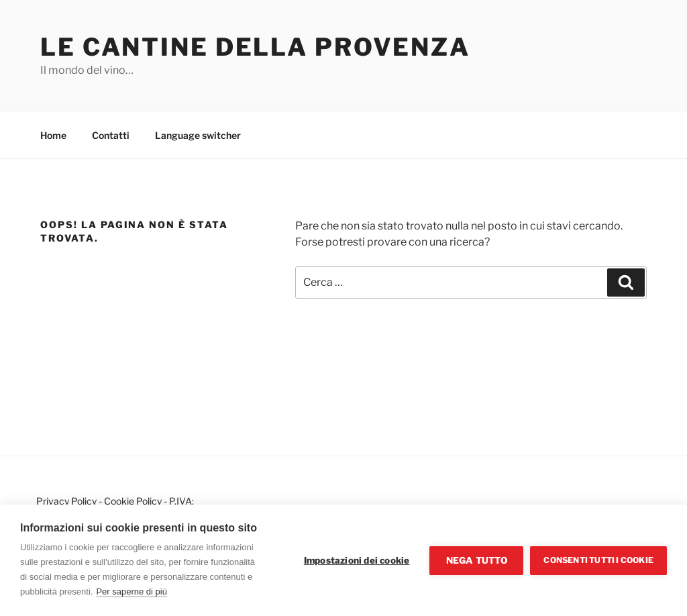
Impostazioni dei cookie (357, 560)
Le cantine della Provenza (255, 47)
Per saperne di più (131, 592)
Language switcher (198, 135)
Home (53, 135)
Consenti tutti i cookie (598, 560)
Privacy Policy (66, 501)
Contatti (111, 135)
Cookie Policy (133, 501)
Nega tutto (477, 560)
